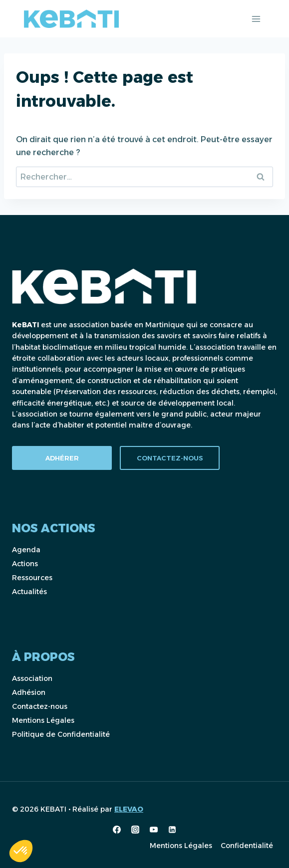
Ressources (32, 578)
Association (32, 678)
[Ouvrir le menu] (256, 19)
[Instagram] (135, 830)
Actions (25, 564)
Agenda (26, 550)
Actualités (29, 592)
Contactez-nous (40, 706)
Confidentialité (247, 846)
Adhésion (29, 692)
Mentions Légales (43, 720)
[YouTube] (154, 830)
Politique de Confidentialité (61, 734)
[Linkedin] (172, 830)
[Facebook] (117, 830)
